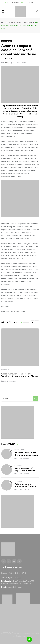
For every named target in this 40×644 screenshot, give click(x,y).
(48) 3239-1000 (15, 578)
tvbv (6, 63)
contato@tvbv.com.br (15, 587)
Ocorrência (6, 370)
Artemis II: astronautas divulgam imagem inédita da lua (27, 455)
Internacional (20, 450)
